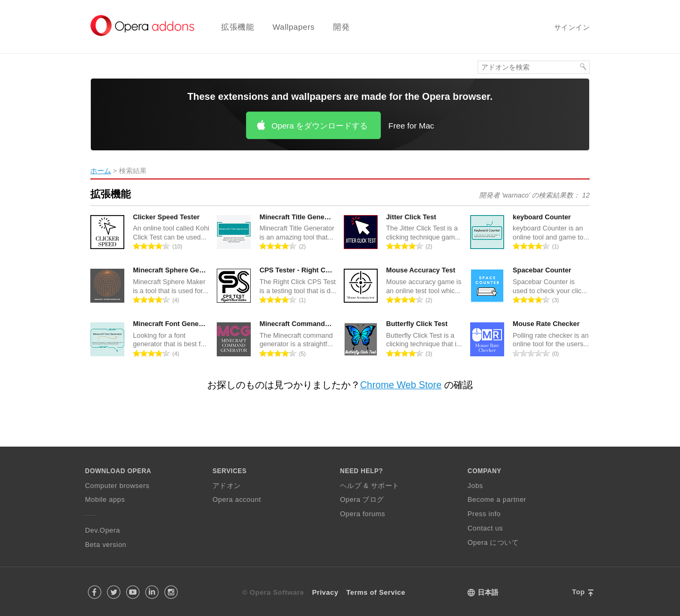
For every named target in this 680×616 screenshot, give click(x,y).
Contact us (485, 528)
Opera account (237, 499)
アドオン (227, 486)
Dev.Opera (103, 530)
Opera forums (363, 514)
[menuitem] (231, 27)
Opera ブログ (362, 499)
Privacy (325, 592)
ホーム (101, 171)
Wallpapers (294, 27)
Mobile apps (105, 499)
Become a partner (497, 499)
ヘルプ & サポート (370, 486)
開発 (341, 27)
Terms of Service (376, 592)
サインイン (572, 27)
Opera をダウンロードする (320, 126)
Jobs (475, 486)
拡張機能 (237, 27)
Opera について (493, 542)
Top (579, 592)
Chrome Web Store (401, 385)
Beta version (106, 545)
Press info (484, 514)
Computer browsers (117, 486)
